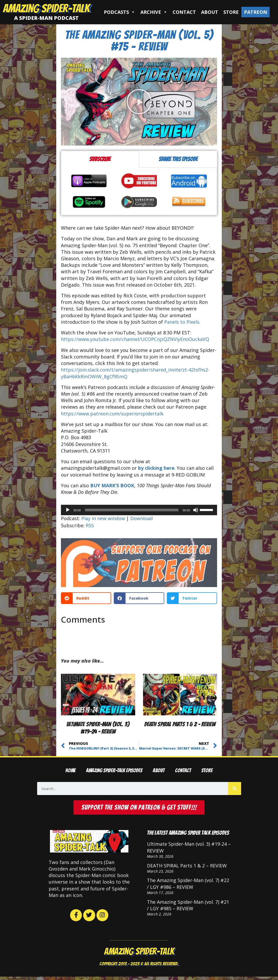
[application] (139, 510)
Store (231, 12)
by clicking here (156, 468)
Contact (184, 12)
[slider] (132, 510)
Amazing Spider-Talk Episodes (114, 771)
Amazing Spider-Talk (46, 8)
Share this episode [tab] (178, 159)
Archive (154, 12)
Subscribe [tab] (100, 159)
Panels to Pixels (182, 322)
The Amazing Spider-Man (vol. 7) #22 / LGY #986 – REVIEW (188, 885)
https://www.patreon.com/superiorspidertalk (112, 414)
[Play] (68, 510)
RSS (90, 525)
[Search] (235, 788)
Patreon (256, 12)
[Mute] (196, 510)
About (210, 12)
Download (141, 518)
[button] (139, 102)
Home (70, 771)
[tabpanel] (139, 191)
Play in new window (103, 518)
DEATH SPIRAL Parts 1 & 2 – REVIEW (180, 724)
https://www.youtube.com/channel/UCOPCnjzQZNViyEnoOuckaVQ (135, 339)
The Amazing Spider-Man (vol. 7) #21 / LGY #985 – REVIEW (188, 906)
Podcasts (120, 12)
